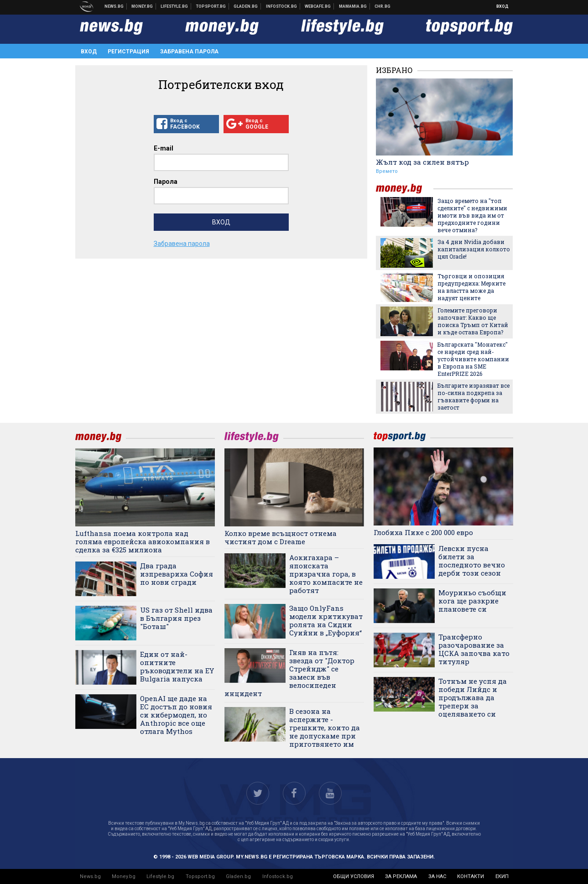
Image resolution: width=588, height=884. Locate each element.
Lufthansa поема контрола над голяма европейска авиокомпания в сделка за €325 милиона (143, 541)
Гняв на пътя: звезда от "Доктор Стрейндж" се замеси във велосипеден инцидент (290, 673)
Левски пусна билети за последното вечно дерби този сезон (472, 561)
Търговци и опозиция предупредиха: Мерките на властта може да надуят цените (471, 287)
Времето (387, 171)
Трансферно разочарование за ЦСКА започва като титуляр (474, 649)
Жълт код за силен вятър (422, 162)
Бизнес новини (142, 6)
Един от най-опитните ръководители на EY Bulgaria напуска (177, 666)
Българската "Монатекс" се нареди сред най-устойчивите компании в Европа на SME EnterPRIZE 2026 (473, 359)
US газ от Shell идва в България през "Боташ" (176, 618)
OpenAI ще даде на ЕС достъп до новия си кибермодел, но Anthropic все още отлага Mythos (176, 715)
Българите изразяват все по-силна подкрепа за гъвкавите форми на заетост (474, 396)
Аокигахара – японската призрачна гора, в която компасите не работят (326, 574)
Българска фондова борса (282, 6)
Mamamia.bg (353, 6)
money (405, 189)
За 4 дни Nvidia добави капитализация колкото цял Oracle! (474, 249)
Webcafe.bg (318, 6)
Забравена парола (189, 52)
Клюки (174, 6)
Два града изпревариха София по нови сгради (177, 574)
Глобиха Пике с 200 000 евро (423, 532)
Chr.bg (382, 6)
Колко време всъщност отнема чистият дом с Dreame (281, 537)
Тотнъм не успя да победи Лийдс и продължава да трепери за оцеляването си (473, 697)
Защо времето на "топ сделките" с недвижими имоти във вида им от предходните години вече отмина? (472, 215)
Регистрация (128, 52)
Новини (114, 6)
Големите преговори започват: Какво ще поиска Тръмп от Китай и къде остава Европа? (473, 321)
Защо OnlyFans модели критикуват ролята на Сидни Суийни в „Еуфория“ (326, 620)
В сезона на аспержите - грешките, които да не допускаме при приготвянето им (325, 728)
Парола (166, 182)
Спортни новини (211, 6)
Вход (502, 6)
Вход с (186, 124)
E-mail (164, 148)
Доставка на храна (246, 6)
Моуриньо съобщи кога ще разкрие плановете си (472, 601)
